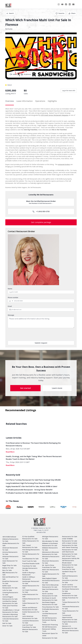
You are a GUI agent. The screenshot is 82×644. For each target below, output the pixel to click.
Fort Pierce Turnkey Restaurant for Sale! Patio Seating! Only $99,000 (33, 480)
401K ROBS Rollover (9, 537)
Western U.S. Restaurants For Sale (70, 627)
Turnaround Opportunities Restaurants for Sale (70, 617)
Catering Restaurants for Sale (10, 594)
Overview (10, 101)
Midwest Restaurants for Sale (50, 549)
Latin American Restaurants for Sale (30, 617)
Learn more (57, 388)
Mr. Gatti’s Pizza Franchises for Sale (49, 566)
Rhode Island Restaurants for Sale (70, 564)
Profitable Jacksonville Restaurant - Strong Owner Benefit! (29, 490)
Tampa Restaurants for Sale (71, 603)
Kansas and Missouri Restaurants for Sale (30, 609)
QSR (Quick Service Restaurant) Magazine (55, 115)
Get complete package (41, 222)
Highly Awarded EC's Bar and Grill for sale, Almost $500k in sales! (32, 486)
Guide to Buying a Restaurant (29, 574)
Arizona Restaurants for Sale (10, 553)
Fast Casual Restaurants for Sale (30, 546)
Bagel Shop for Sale (9, 565)
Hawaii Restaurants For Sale (31, 587)
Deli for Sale (7, 623)
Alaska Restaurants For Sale (11, 544)
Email (10, 306)
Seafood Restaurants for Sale (70, 577)
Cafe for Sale (7, 590)
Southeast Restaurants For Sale (71, 590)
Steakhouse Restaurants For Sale (70, 594)
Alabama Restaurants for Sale (10, 540)
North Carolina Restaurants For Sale (50, 595)
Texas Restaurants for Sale (70, 612)
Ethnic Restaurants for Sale (31, 542)
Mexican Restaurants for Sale (30, 630)
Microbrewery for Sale (50, 541)
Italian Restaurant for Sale (30, 604)
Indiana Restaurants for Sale (31, 600)
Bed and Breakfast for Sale (11, 578)
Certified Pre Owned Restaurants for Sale (10, 602)
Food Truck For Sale (29, 561)
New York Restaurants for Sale (50, 590)
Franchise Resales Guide (31, 563)
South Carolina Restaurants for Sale (70, 586)
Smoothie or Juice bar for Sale (70, 581)
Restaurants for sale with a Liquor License (70, 542)
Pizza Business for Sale (50, 607)
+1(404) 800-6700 (41, 211)
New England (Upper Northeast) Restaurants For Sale (51, 580)
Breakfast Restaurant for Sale (10, 582)
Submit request (41, 343)
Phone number (13, 297)
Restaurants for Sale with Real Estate (70, 551)
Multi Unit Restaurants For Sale (51, 571)
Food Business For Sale (30, 559)
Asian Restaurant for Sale (10, 562)
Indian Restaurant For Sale (30, 595)
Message (11, 315)
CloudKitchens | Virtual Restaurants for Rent (11, 611)
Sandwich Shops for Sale (69, 573)
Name (10, 289)
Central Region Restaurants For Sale (10, 598)
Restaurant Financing (50, 625)
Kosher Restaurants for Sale (31, 613)
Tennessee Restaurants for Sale (71, 608)
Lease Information (24, 101)
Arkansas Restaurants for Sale (10, 558)
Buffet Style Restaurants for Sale (10, 587)
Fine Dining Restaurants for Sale (31, 551)
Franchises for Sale (29, 566)
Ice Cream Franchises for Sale (30, 591)
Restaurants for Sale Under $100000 (70, 538)
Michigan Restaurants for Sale (50, 538)
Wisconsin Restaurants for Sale (70, 632)
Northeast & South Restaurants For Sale (50, 599)
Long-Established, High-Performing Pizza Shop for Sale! (28, 483)
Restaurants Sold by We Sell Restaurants (71, 559)
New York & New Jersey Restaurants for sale (50, 586)
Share (72, 13)
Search (10, 13)
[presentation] (23, 334)
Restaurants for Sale (50, 638)
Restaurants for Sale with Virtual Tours (70, 555)
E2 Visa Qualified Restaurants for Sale (30, 538)
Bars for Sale (7, 570)
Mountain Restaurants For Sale (50, 562)
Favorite (60, 13)
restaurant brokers (64, 164)
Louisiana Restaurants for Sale (30, 622)
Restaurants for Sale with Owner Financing (70, 546)
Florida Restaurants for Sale (31, 555)
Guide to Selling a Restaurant (29, 578)
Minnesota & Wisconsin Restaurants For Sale (51, 553)
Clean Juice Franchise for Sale (10, 607)
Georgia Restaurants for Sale (30, 569)
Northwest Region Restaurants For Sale (50, 603)
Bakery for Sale (8, 568)
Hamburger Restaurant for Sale (31, 582)
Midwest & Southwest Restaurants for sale (50, 544)
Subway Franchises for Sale (70, 599)
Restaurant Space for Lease (50, 634)
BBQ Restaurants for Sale (10, 574)
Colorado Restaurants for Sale (10, 620)
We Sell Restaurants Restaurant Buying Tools (49, 620)
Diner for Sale (7, 626)
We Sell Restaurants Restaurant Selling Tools (49, 629)
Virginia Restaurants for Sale (70, 623)
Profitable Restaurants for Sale (50, 610)
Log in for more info (69, 91)
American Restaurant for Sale (10, 549)
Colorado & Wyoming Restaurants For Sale (10, 615)
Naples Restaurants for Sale (51, 575)
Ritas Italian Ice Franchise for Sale (69, 568)
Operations (40, 101)
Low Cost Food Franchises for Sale (29, 626)
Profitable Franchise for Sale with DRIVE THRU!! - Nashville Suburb (32, 493)
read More (10, 452)
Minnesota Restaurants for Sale (51, 558)
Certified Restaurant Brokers (50, 615)
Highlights (52, 101)
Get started (25, 388)
